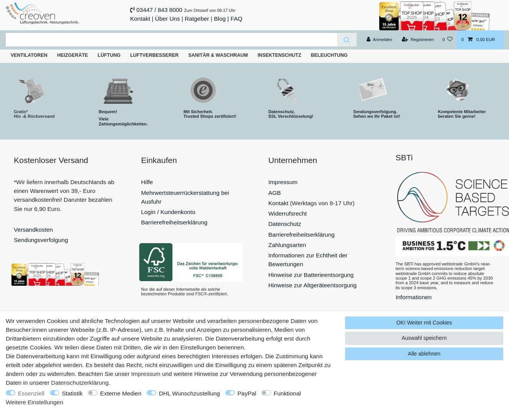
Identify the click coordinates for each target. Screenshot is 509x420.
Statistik (72, 393)
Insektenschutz (279, 55)
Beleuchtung (329, 55)
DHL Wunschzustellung (189, 393)
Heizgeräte (73, 55)
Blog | (221, 19)
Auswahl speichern (424, 338)
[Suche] (347, 40)
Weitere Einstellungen (34, 402)
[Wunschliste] (447, 40)
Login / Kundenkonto (168, 212)
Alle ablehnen (424, 354)
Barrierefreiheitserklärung (174, 222)
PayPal (247, 393)
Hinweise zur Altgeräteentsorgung (312, 285)
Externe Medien (121, 393)
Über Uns (168, 19)
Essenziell (31, 393)
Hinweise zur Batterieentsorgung (311, 275)
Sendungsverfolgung (41, 240)
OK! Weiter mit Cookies (424, 323)
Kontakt (140, 19)
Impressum (283, 182)
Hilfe (147, 182)
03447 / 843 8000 (159, 10)
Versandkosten (33, 230)
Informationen (414, 297)
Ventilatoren (29, 55)
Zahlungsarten (287, 245)
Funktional (287, 393)
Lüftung (109, 55)
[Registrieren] (418, 40)
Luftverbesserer (154, 55)
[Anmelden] (379, 40)
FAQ (237, 19)
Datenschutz (285, 224)
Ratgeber (197, 19)
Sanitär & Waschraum (218, 55)
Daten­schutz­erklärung (80, 383)
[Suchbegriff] (171, 40)
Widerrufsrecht (288, 213)
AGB (275, 193)
